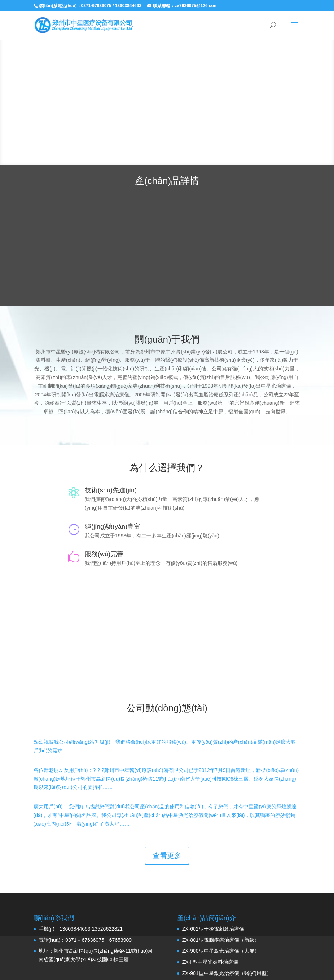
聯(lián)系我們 (167, 637)
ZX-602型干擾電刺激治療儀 (213, 929)
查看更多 (167, 856)
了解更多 (196, 119)
